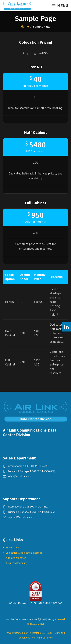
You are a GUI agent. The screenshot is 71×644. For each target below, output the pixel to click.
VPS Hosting (12, 548)
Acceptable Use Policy (41, 633)
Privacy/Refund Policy (17, 633)
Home (25, 27)
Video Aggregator (16, 558)
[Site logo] (17, 6)
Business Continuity (17, 563)
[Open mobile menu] (60, 6)
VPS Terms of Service (42, 638)
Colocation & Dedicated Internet (24, 553)
